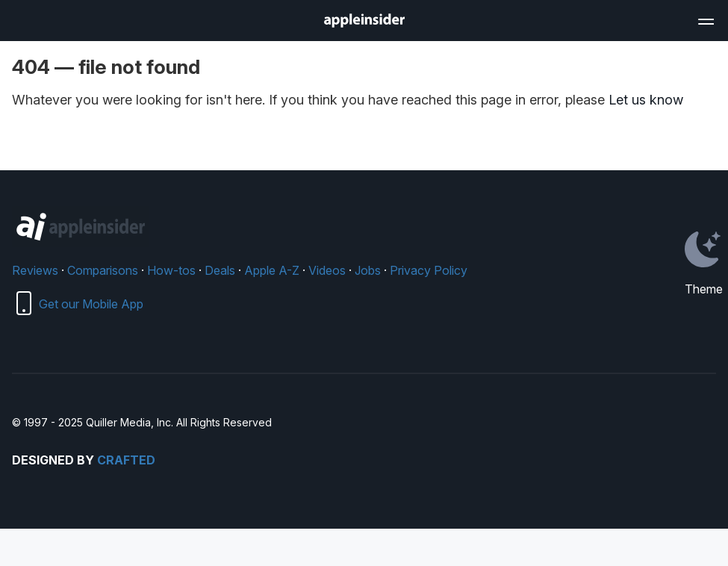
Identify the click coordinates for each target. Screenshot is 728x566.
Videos (327, 270)
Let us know (646, 100)
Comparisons (103, 270)
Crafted (126, 460)
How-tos (171, 270)
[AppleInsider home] (364, 21)
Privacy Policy (429, 270)
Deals (220, 270)
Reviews (35, 270)
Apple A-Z (272, 270)
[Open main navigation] (705, 19)
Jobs (368, 270)
